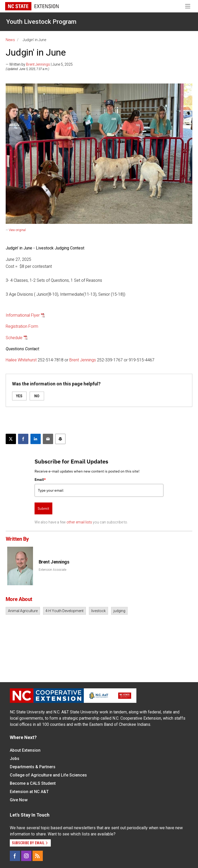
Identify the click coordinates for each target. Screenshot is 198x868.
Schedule (14, 338)
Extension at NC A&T (29, 792)
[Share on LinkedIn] (36, 439)
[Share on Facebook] (23, 439)
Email (40, 479)
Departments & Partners (33, 767)
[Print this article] (60, 439)
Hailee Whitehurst (21, 360)
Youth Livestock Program (41, 22)
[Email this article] (48, 439)
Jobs (15, 759)
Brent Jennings (38, 64)
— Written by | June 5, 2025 (39, 64)
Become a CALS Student (33, 783)
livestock (98, 611)
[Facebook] (15, 856)
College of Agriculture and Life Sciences (48, 775)
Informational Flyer (23, 315)
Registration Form (22, 326)
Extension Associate (52, 570)
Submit (43, 508)
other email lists (79, 522)
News (10, 40)
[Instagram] (26, 856)
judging (119, 611)
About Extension (25, 750)
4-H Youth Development (64, 611)
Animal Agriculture (23, 611)
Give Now (19, 800)
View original (17, 230)
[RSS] (38, 856)
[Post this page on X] (11, 439)
